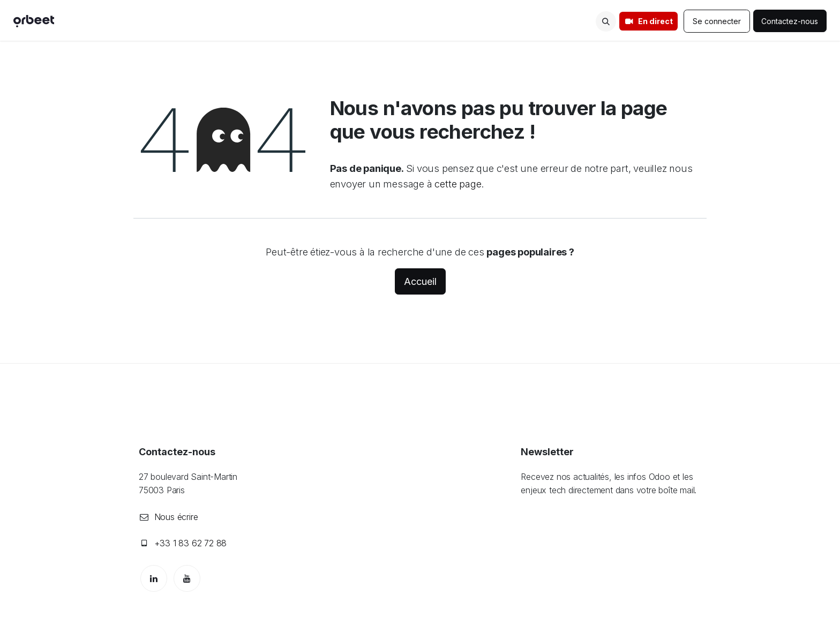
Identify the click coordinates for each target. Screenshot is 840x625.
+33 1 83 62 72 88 (191, 543)
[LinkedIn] (154, 578)
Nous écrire (176, 517)
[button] (606, 21)
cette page (458, 184)
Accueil (420, 281)
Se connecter (717, 21)
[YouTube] (187, 578)
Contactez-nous (790, 21)
